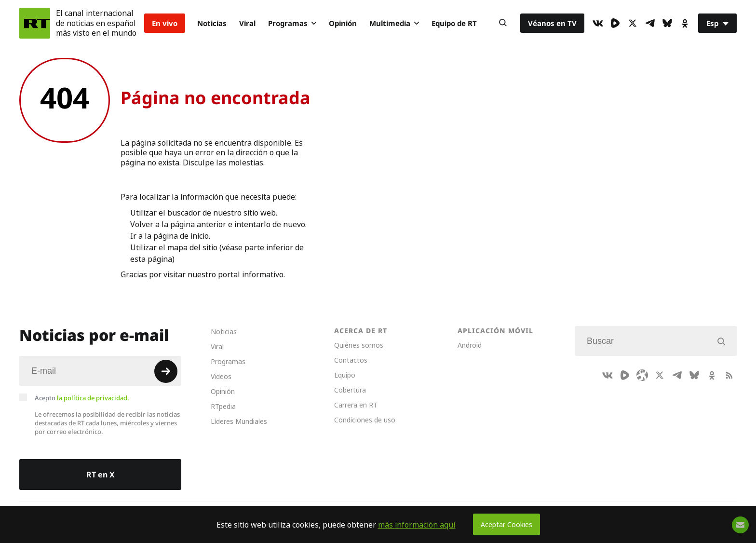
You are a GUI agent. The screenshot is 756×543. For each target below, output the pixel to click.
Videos (221, 376)
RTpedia (223, 406)
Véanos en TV (552, 23)
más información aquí (417, 525)
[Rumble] (615, 23)
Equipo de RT (454, 23)
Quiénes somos (359, 345)
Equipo (345, 375)
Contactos (351, 360)
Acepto (82, 398)
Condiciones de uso (365, 420)
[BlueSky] (667, 23)
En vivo (165, 23)
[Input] (100, 371)
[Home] (35, 23)
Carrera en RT (356, 405)
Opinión (343, 23)
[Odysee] (642, 375)
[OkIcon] (685, 23)
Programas (292, 23)
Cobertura (350, 390)
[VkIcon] (598, 23)
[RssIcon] (729, 375)
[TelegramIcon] (650, 23)
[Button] (503, 23)
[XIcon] (633, 23)
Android (470, 345)
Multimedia (394, 23)
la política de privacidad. (93, 398)
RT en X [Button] (101, 475)
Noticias (212, 23)
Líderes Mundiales (239, 421)
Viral (247, 23)
